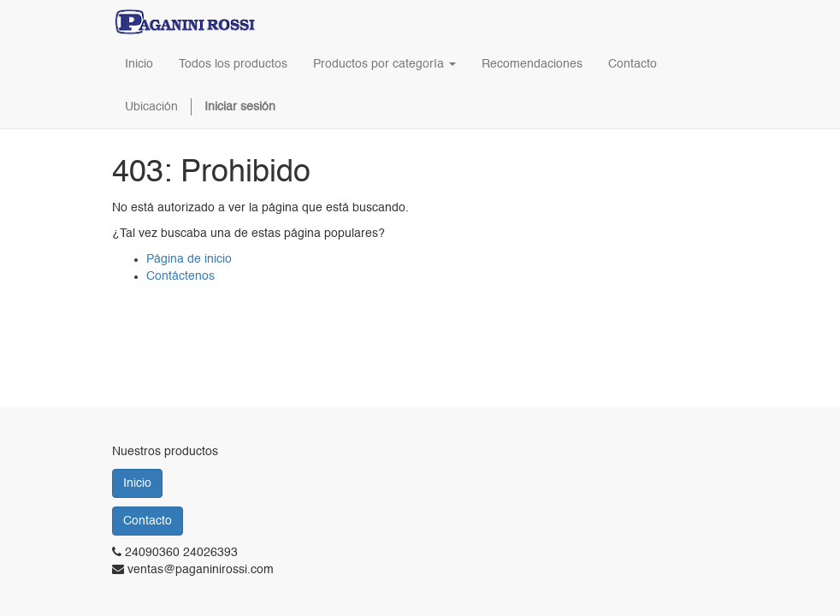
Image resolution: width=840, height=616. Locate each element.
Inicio (137, 483)
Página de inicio (189, 259)
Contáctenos (180, 276)
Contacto (148, 521)
